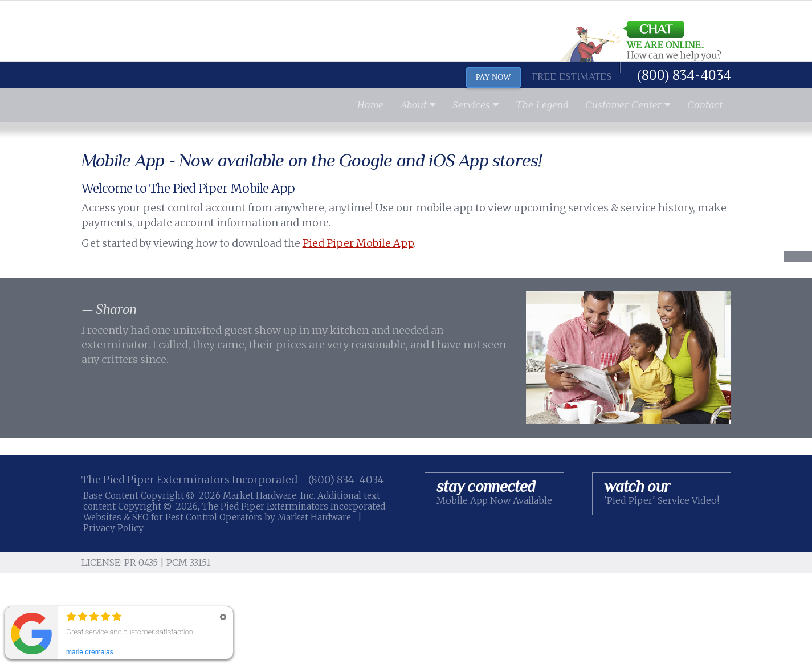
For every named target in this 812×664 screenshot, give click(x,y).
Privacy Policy (113, 528)
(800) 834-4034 (684, 75)
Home (370, 105)
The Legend (542, 105)
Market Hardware (314, 517)
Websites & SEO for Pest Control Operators (174, 517)
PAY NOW (493, 77)
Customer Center (628, 105)
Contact (705, 105)
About (418, 105)
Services (476, 105)
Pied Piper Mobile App (358, 243)
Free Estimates (572, 76)
